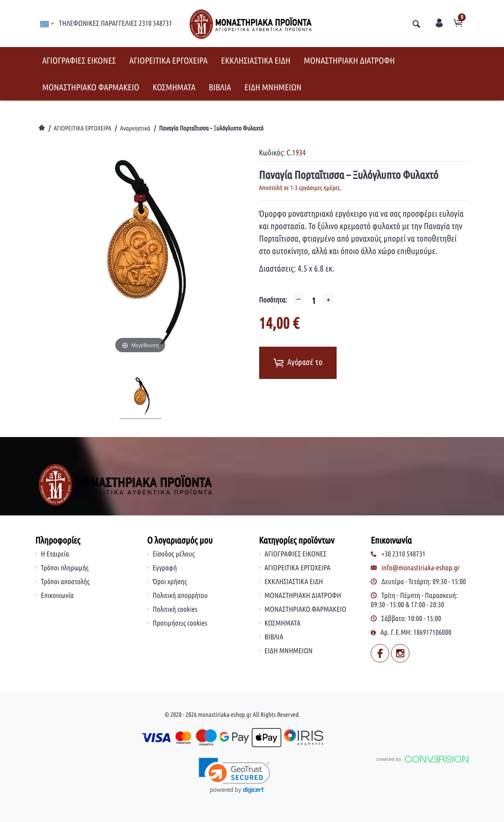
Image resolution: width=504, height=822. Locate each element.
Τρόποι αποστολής (65, 582)
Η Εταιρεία (55, 554)
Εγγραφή (165, 568)
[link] (235, 776)
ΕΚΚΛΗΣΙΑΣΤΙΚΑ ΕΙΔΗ (256, 60)
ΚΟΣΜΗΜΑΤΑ (174, 87)
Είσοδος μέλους (174, 554)
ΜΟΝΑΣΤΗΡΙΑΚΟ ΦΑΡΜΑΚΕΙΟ (91, 87)
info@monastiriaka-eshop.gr (421, 568)
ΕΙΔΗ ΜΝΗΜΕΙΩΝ (273, 87)
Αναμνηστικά (135, 128)
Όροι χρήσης (170, 582)
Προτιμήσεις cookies (180, 623)
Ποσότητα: (273, 300)
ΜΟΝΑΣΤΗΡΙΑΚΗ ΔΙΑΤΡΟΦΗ (349, 60)
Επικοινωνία (57, 596)
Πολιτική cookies (175, 609)
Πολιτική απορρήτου (180, 596)
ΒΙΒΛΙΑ (220, 87)
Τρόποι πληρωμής (65, 568)
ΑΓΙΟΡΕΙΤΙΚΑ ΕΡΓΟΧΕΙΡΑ (168, 60)
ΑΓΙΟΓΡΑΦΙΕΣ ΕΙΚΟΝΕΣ (79, 60)
